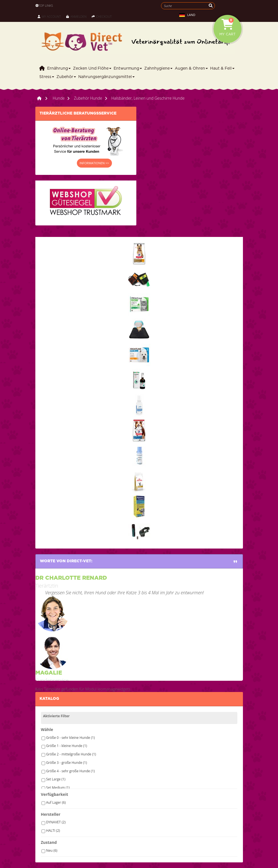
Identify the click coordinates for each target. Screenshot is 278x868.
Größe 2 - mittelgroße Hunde (71, 754)
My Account (49, 16)
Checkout (102, 16)
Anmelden (76, 16)
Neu (52, 850)
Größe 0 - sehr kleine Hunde (70, 738)
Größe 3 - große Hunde (66, 763)
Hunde (59, 98)
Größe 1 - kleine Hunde (66, 746)
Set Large (56, 779)
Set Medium (58, 788)
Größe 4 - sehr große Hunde (70, 771)
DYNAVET (56, 822)
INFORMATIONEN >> (94, 163)
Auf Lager (56, 802)
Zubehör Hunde (88, 98)
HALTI (53, 831)
